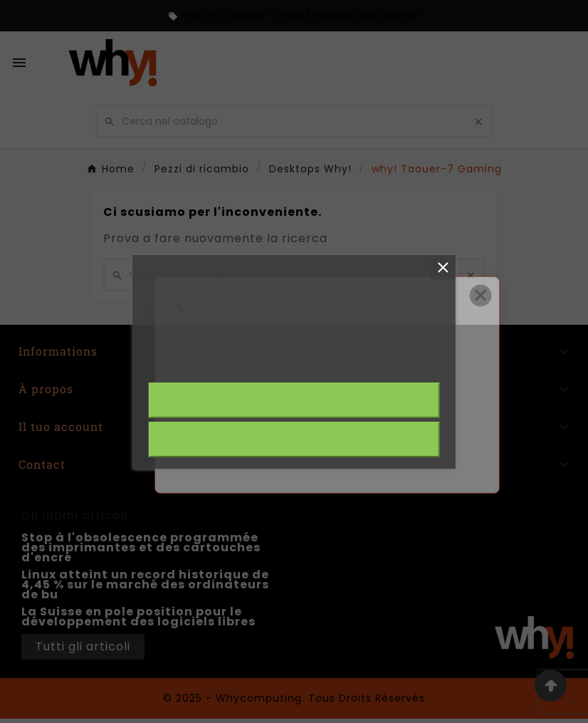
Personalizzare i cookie (324, 364)
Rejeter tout (294, 439)
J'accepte (294, 400)
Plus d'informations (200, 364)
